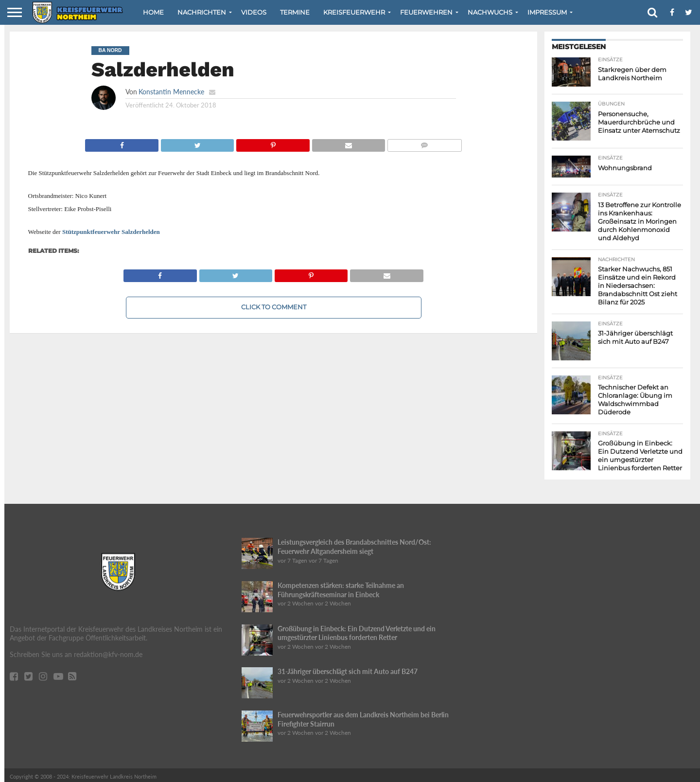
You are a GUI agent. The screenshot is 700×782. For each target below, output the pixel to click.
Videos (254, 12)
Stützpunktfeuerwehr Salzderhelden (111, 232)
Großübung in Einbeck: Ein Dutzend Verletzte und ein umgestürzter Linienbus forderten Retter (357, 630)
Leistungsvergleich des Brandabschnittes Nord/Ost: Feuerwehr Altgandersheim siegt (354, 544)
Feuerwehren (426, 12)
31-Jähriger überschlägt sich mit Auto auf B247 (348, 668)
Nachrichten (202, 12)
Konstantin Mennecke (171, 92)
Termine (295, 12)
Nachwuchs (490, 12)
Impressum (547, 12)
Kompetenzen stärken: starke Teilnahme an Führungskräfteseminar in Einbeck (341, 587)
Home (153, 12)
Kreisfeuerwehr (354, 12)
